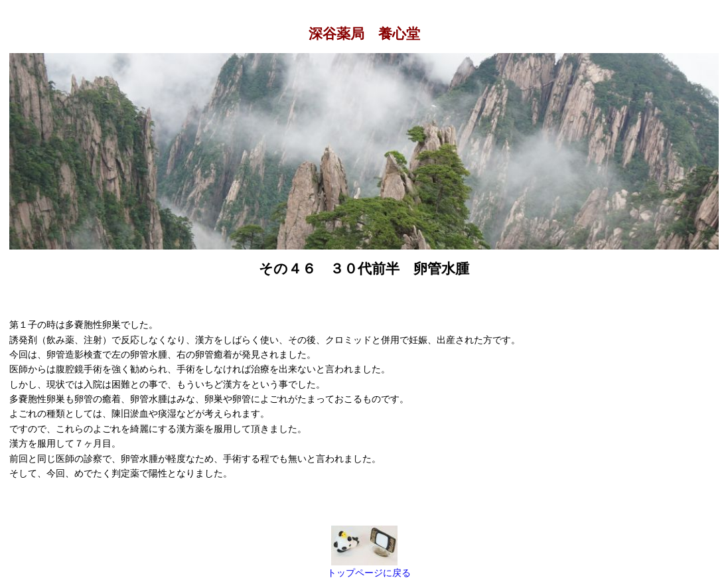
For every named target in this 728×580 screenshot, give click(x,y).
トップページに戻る (369, 573)
